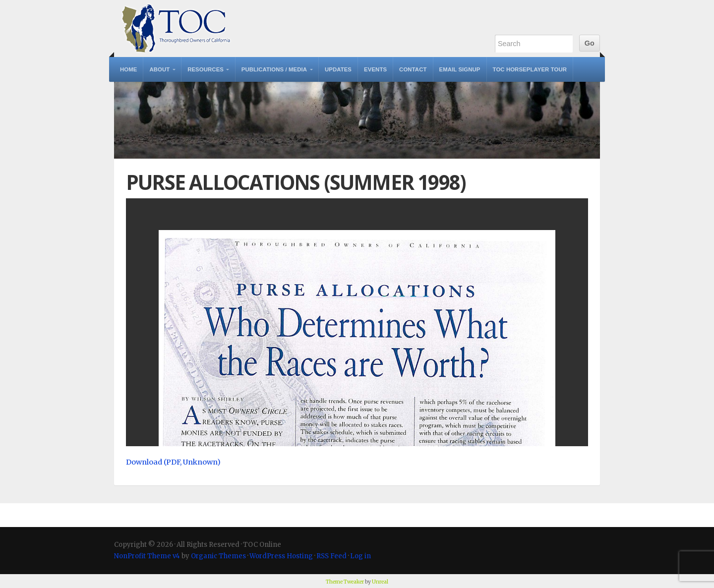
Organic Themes (218, 556)
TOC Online (176, 29)
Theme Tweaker (345, 582)
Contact (413, 69)
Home (128, 69)
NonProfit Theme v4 (147, 556)
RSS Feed (331, 556)
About (159, 69)
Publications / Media (274, 69)
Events (375, 69)
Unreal (380, 582)
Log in (360, 556)
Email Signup (460, 69)
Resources (206, 69)
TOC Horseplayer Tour (530, 69)
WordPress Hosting (281, 556)
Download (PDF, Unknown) (173, 462)
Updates (338, 69)
